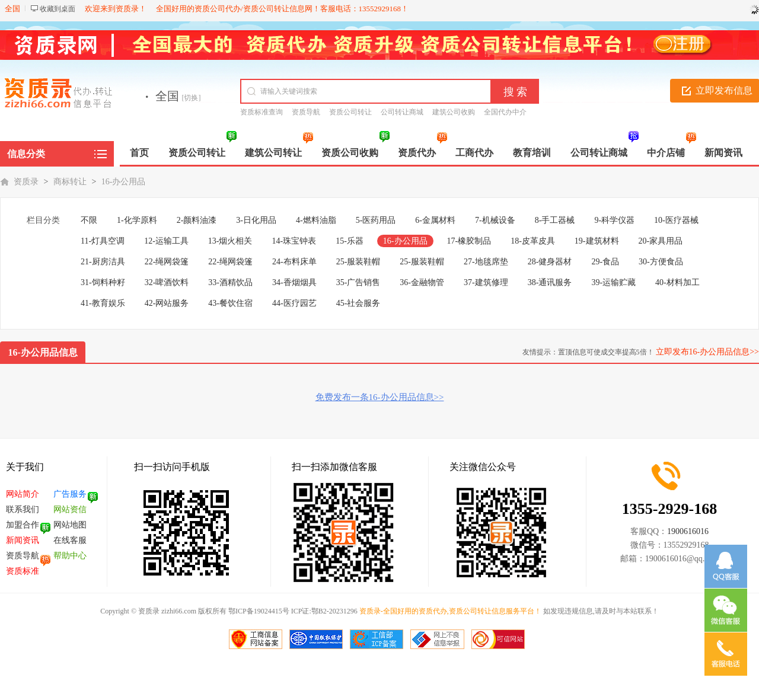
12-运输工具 (166, 241)
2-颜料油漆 (197, 220)
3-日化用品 (256, 220)
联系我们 (23, 509)
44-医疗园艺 (294, 303)
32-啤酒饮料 (167, 282)
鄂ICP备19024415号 (259, 611)
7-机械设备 (495, 220)
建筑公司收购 (454, 112)
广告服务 (70, 494)
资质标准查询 (261, 112)
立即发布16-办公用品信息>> (707, 352)
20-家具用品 (661, 241)
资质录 (26, 182)
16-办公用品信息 (43, 352)
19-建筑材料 (597, 241)
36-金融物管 (422, 282)
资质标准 (23, 571)
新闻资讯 (23, 540)
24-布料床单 (294, 262)
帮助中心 (70, 556)
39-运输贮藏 (613, 282)
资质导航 (306, 112)
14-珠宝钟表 (294, 241)
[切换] (192, 98)
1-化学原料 (137, 220)
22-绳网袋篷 (167, 262)
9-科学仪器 (614, 220)
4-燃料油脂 (316, 220)
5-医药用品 (376, 220)
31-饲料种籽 (103, 282)
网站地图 (70, 525)
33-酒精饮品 (230, 282)
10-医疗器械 (676, 220)
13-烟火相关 (230, 241)
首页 (139, 153)
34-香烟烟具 (294, 282)
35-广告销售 (358, 282)
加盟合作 (23, 525)
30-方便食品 (661, 262)
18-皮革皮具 (533, 241)
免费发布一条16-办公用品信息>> (380, 397)
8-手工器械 (555, 220)
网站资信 (70, 509)
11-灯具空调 (103, 241)
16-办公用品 (124, 182)
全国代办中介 (505, 112)
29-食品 (605, 262)
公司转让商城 (402, 112)
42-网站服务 (167, 303)
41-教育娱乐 (103, 303)
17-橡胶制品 (469, 241)
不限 (89, 220)
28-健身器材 (550, 262)
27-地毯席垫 (486, 262)
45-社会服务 (358, 303)
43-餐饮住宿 (230, 303)
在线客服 (70, 540)
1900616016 (688, 531)
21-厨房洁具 (103, 262)
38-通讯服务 (550, 282)
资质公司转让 (350, 112)
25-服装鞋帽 (358, 262)
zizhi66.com (178, 611)
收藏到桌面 (58, 9)
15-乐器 (350, 241)
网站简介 (23, 494)
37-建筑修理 (486, 282)
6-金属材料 (435, 220)
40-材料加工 (677, 282)
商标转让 (70, 182)
